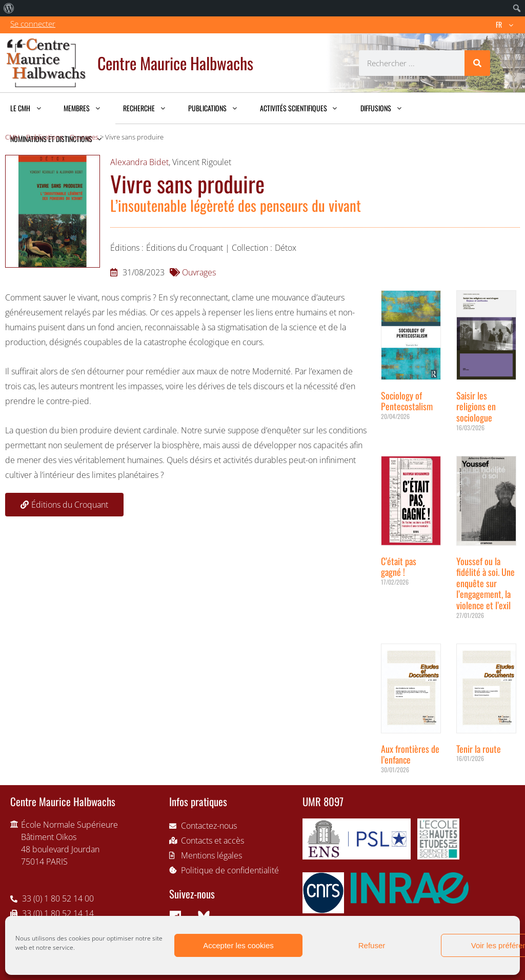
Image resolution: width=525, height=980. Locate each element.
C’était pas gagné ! (399, 567)
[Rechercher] (477, 63)
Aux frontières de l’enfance (410, 754)
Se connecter (33, 24)
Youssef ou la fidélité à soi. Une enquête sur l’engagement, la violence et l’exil (486, 583)
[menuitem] (9, 8)
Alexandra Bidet (139, 162)
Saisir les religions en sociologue (476, 406)
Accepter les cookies (238, 945)
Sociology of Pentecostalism (407, 401)
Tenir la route (479, 749)
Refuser (372, 945)
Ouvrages (199, 272)
